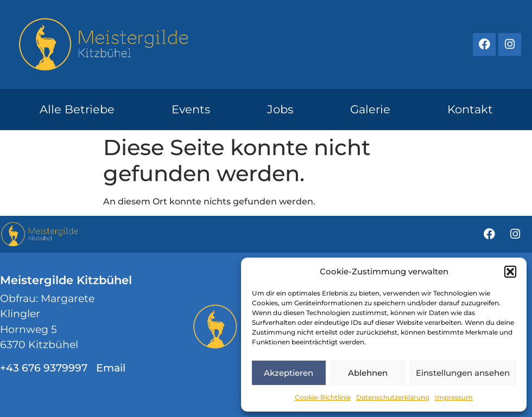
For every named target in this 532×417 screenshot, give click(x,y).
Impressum (454, 397)
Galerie (370, 109)
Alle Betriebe (77, 109)
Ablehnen (368, 373)
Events (191, 109)
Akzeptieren (289, 373)
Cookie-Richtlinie (323, 397)
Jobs (280, 109)
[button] (510, 272)
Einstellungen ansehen (463, 373)
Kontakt (470, 109)
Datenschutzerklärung (393, 397)
